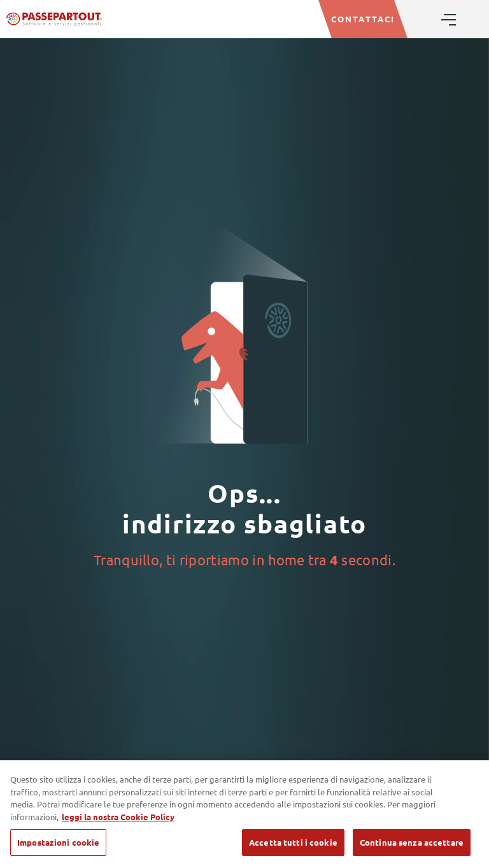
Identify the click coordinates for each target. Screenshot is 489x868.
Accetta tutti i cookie (293, 842)
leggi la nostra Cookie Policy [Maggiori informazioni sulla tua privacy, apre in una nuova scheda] (118, 817)
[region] (244, 814)
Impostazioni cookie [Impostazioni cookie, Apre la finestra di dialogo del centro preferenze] (58, 842)
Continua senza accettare (412, 842)
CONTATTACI (363, 19)
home (286, 560)
